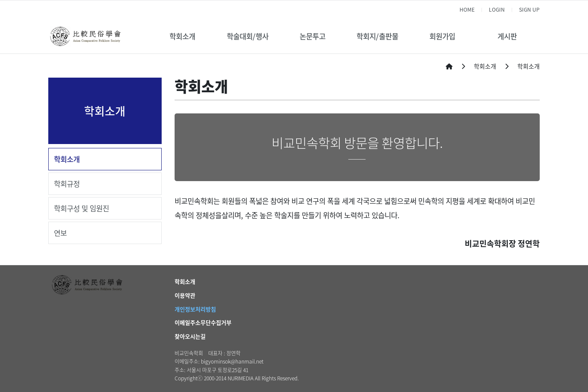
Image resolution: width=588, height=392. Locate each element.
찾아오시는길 (190, 336)
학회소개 (182, 36)
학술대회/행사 (248, 36)
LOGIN (497, 9)
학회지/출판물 (377, 36)
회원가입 (442, 36)
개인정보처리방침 (195, 309)
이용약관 (185, 295)
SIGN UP (529, 9)
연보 (60, 233)
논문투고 (313, 36)
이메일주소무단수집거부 (203, 322)
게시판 (507, 36)
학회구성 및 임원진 (81, 208)
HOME (467, 9)
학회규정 (67, 184)
